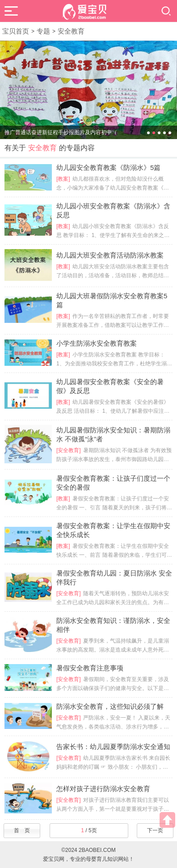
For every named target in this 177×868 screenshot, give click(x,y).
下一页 (155, 830)
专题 (43, 31)
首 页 (22, 830)
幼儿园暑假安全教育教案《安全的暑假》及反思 (110, 386)
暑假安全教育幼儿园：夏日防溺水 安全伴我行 (114, 578)
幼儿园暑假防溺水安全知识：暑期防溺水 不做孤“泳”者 (113, 434)
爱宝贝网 (54, 859)
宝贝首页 (16, 31)
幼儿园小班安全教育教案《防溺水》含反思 (113, 210)
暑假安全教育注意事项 (90, 668)
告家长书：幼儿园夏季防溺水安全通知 (113, 747)
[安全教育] (69, 450)
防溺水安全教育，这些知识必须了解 (110, 706)
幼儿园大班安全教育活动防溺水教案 (110, 255)
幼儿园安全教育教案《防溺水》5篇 (108, 167)
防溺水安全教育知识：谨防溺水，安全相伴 (113, 625)
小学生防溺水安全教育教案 (97, 343)
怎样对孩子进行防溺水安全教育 (103, 789)
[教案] (63, 179)
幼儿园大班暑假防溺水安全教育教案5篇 (112, 300)
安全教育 (71, 31)
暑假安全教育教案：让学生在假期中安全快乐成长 (113, 530)
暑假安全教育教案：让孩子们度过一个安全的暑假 (113, 483)
